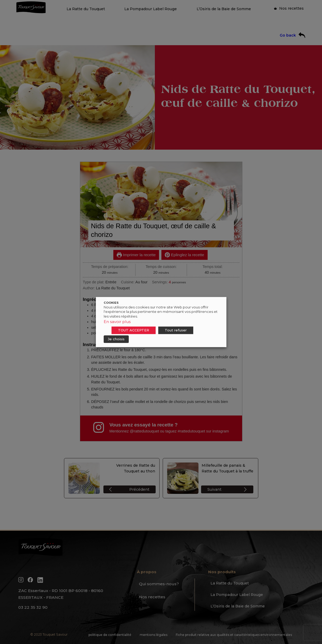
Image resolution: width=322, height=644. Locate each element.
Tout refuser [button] (176, 330)
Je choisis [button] (116, 339)
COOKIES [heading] (111, 303)
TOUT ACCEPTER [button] (134, 330)
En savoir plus (117, 322)
